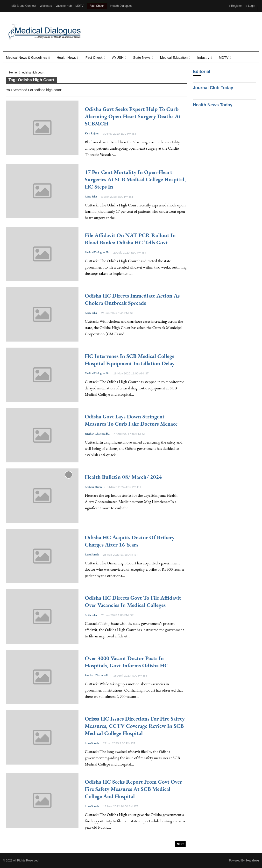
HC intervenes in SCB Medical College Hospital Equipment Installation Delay (130, 360)
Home (13, 73)
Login (250, 6)
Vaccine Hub (64, 6)
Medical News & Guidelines (27, 58)
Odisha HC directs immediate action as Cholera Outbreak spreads (132, 299)
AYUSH (118, 58)
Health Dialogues (121, 6)
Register (235, 6)
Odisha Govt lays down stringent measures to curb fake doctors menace (131, 420)
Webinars (46, 6)
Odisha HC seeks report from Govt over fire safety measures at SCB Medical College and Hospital (133, 789)
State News (142, 58)
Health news (66, 58)
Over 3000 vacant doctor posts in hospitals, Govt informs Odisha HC (127, 662)
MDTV (79, 6)
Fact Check (97, 6)
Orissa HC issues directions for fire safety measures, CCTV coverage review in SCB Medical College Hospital (135, 726)
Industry (203, 58)
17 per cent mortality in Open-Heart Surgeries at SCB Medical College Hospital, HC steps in (135, 179)
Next (180, 844)
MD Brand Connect (24, 6)
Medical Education (174, 58)
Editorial (202, 72)
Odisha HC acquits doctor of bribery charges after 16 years (130, 541)
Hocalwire (253, 861)
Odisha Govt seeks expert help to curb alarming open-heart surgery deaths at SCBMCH (133, 116)
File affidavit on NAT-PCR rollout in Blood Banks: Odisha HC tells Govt (130, 239)
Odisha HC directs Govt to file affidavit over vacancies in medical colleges (133, 601)
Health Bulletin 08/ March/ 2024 (123, 477)
